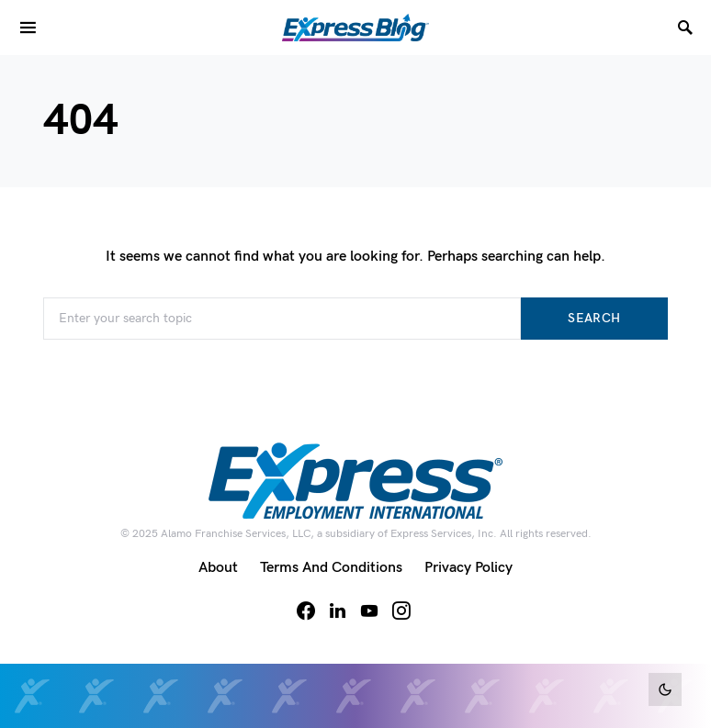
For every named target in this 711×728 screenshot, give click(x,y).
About (218, 568)
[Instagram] (401, 610)
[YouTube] (369, 610)
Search (594, 318)
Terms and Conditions (331, 568)
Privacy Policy (468, 568)
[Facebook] (306, 610)
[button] (665, 689)
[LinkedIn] (338, 610)
